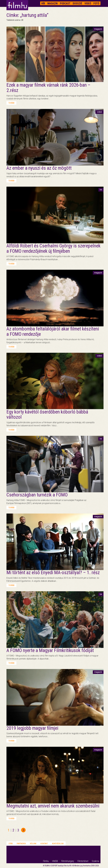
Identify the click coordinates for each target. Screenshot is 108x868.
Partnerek (21, 844)
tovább (11, 103)
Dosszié (77, 3)
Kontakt (44, 844)
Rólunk (33, 844)
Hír (43, 3)
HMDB (55, 861)
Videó (88, 3)
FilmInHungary (68, 861)
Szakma (95, 861)
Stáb (11, 844)
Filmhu (46, 861)
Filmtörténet (83, 861)
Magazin (52, 3)
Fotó (96, 3)
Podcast (65, 3)
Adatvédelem (58, 844)
